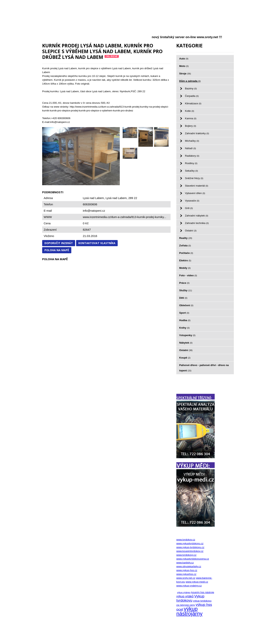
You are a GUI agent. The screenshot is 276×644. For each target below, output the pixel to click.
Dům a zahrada (190, 81)
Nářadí (190, 148)
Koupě (185, 358)
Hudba (185, 320)
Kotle (190, 111)
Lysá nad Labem (116, 198)
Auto (184, 59)
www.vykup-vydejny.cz (189, 586)
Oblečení (186, 305)
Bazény (191, 88)
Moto (184, 66)
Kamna (191, 118)
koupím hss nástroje (203, 592)
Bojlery (191, 126)
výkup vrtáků (185, 596)
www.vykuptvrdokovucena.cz (193, 559)
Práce (184, 283)
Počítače (186, 253)
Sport (184, 313)
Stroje (185, 74)
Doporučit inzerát (59, 243)
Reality (186, 238)
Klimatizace (193, 103)
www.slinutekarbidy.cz (189, 566)
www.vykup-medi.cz (197, 582)
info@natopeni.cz (94, 211)
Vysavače (192, 201)
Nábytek (186, 343)
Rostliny (191, 163)
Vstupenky (187, 335)
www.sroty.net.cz (186, 578)
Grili (189, 208)
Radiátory (192, 156)
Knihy (184, 328)
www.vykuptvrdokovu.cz (190, 543)
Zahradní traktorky (197, 133)
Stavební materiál (197, 186)
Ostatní (191, 231)
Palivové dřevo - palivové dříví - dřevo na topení (204, 368)
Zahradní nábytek (197, 216)
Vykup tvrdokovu (190, 598)
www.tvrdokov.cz (186, 540)
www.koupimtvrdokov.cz (190, 551)
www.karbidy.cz (185, 563)
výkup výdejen (184, 592)
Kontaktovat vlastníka (97, 243)
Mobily (185, 268)
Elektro (185, 260)
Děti (183, 298)
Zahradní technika (197, 223)
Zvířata (185, 246)
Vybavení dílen (195, 193)
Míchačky (192, 141)
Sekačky (191, 171)
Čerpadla (192, 96)
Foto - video (188, 275)
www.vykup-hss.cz (187, 570)
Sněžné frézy (194, 178)
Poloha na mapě (57, 250)
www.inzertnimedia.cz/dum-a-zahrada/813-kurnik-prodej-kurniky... (124, 217)
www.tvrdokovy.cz (186, 555)
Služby (186, 290)
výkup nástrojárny (189, 611)
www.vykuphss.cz (186, 574)
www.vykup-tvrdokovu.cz (190, 547)
